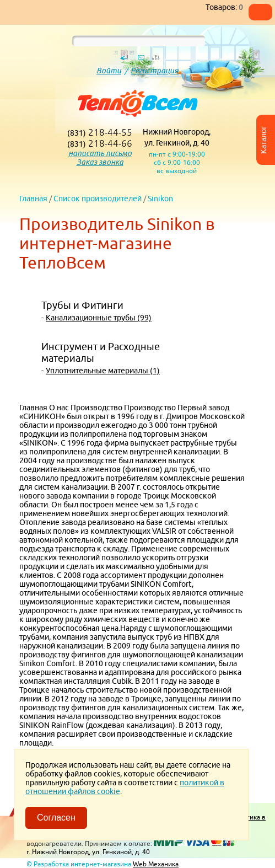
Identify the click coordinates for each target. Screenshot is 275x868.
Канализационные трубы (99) (99, 318)
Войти (109, 71)
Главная (33, 199)
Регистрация (155, 71)
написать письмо (100, 153)
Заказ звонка (100, 162)
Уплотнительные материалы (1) (103, 371)
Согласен (56, 818)
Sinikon (160, 199)
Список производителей (98, 199)
